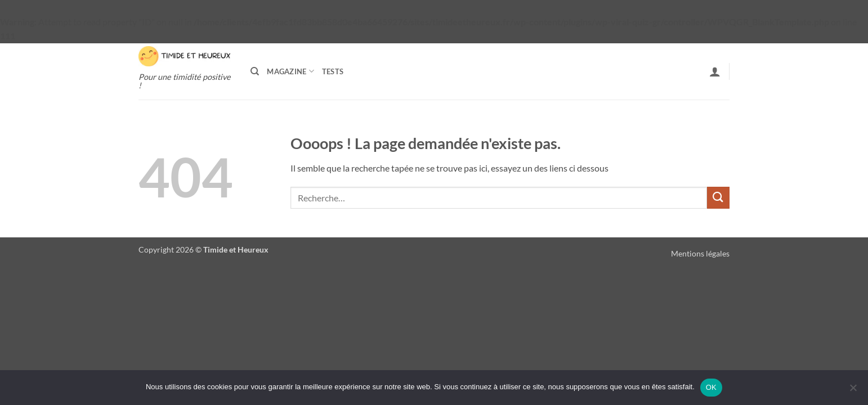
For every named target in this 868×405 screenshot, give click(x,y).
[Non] (853, 391)
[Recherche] (255, 71)
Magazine (290, 71)
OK (711, 387)
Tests (333, 71)
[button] (715, 71)
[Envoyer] (718, 198)
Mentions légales (700, 253)
